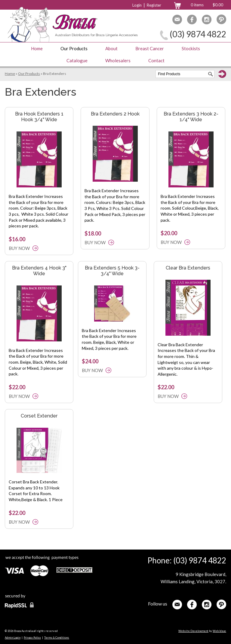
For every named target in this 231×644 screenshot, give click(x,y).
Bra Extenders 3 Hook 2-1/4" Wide (191, 117)
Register (154, 5)
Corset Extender (39, 416)
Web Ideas (219, 631)
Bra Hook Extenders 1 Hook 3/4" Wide (39, 117)
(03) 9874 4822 (198, 34)
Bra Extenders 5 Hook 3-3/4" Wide (112, 271)
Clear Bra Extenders (188, 268)
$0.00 (218, 5)
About (111, 48)
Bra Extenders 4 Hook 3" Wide (39, 271)
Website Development (193, 631)
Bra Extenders (55, 74)
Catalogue (77, 60)
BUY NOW (19, 248)
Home (37, 48)
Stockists (191, 48)
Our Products (74, 48)
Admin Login (13, 638)
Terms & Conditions (57, 638)
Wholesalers (118, 60)
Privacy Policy (32, 638)
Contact (156, 60)
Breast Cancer (150, 48)
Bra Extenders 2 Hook (115, 114)
